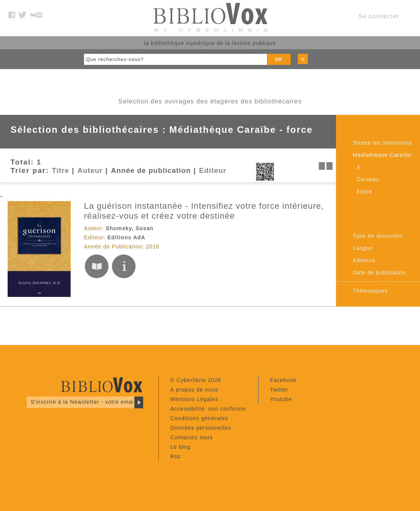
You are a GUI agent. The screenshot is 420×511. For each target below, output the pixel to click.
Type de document (378, 236)
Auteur (90, 170)
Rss (175, 456)
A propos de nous (194, 390)
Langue (363, 248)
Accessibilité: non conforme (208, 409)
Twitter (279, 390)
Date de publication (379, 272)
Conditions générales (199, 418)
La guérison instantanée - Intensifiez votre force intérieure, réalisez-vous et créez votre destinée (204, 211)
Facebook (283, 380)
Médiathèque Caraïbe (382, 155)
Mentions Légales (194, 399)
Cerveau (368, 179)
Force (364, 192)
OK (279, 60)
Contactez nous (191, 437)
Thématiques (370, 291)
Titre (61, 170)
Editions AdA (126, 237)
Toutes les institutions (383, 143)
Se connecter (379, 16)
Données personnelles (201, 428)
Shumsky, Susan (130, 228)
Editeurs (364, 260)
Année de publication (151, 170)
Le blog (180, 447)
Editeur (212, 170)
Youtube (281, 399)
